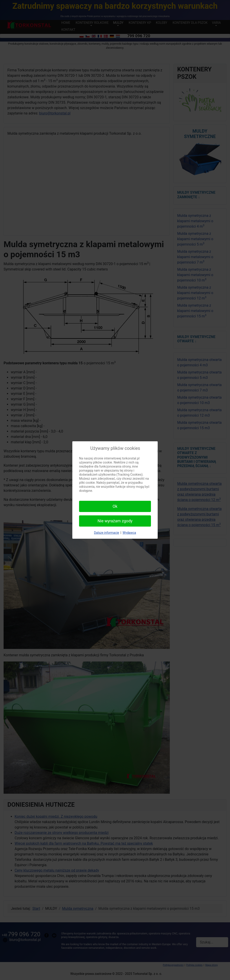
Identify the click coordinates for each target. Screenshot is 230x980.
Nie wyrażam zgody (115, 521)
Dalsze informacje (106, 533)
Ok (115, 506)
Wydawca (129, 533)
